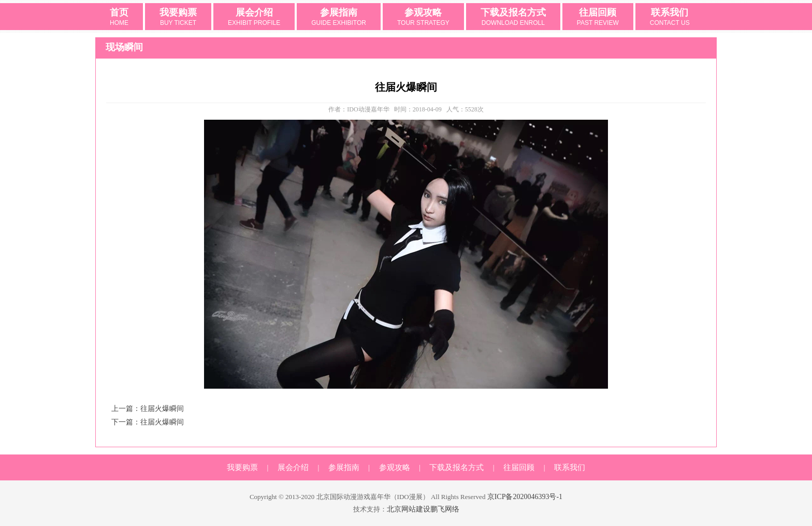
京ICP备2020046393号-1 (525, 497)
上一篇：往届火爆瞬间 (148, 409)
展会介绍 (254, 18)
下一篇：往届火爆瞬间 (148, 422)
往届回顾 (598, 18)
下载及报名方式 (513, 18)
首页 (119, 18)
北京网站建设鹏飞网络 (423, 509)
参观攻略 (423, 18)
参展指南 (339, 18)
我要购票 (178, 18)
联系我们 (670, 18)
